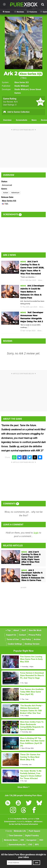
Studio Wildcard (21, 86)
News (34, 120)
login (36, 533)
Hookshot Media (21, 819)
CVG (30, 845)
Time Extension (15, 836)
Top (8, 630)
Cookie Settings (15, 644)
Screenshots (22, 120)
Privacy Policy (35, 635)
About (16, 630)
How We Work (35, 630)
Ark (45, 331)
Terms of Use (13, 639)
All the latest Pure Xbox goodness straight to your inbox (24, 856)
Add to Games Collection (16, 112)
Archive (37, 639)
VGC (41, 840)
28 (15, 322)
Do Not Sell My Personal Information (23, 824)
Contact (22, 635)
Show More (23, 787)
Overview (7, 120)
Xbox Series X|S (22, 82)
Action (6, 193)
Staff (24, 630)
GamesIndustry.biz (17, 845)
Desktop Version (32, 644)
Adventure (15, 193)
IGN (22, 840)
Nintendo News (11, 840)
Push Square (34, 831)
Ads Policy (26, 639)
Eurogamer (32, 840)
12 (15, 296)
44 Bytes (29, 822)
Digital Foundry (32, 836)
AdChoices (38, 822)
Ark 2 (23, 74)
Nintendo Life (20, 831)
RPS (37, 845)
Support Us (11, 635)
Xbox (40, 280)
